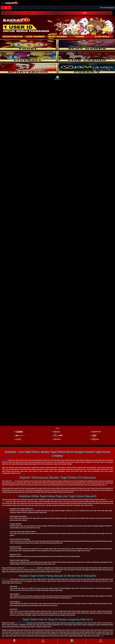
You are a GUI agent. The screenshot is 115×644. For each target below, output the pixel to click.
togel (13, 481)
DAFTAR (29, 13)
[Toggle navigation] (3, 3)
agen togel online (21, 623)
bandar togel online (30, 568)
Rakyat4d (5, 460)
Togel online (6, 579)
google (102, 636)
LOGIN (84, 13)
